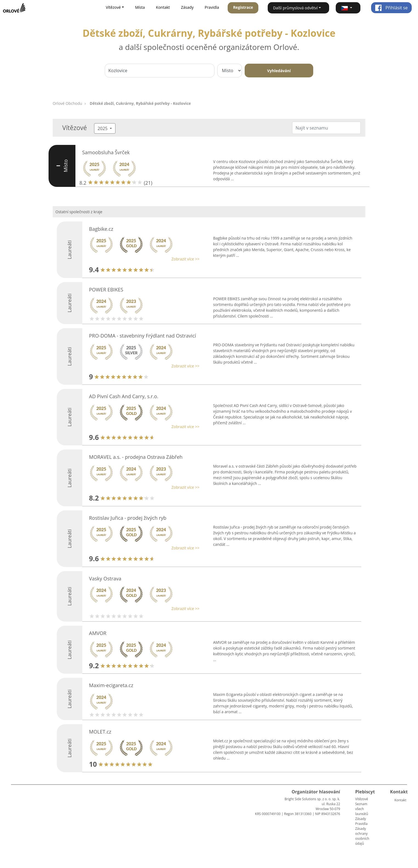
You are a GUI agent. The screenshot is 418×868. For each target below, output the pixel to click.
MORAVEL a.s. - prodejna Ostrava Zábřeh (136, 457)
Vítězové (362, 799)
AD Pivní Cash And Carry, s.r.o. (124, 396)
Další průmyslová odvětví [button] (296, 8)
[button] (348, 8)
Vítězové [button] (113, 7)
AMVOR (98, 633)
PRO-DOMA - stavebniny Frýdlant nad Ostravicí (143, 336)
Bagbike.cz (101, 229)
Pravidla (212, 7)
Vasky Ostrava (105, 578)
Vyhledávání (279, 71)
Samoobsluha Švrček (106, 152)
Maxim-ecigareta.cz (111, 685)
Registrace (243, 7)
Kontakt (163, 7)
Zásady (187, 7)
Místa (140, 7)
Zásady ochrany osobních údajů (362, 836)
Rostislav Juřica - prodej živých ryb (128, 518)
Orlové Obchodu (67, 103)
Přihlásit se (391, 8)
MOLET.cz (100, 732)
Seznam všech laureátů (362, 809)
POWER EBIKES (106, 290)
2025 (103, 128)
